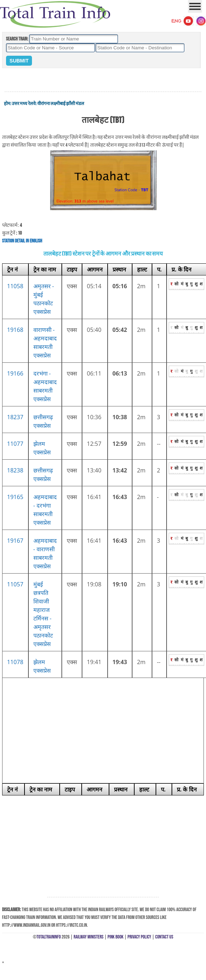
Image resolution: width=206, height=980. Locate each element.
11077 (15, 444)
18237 (15, 417)
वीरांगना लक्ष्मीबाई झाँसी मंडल (61, 104)
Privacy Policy (139, 937)
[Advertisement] (103, 80)
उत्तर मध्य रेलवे (24, 104)
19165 (15, 497)
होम (7, 104)
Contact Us (164, 937)
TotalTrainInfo (49, 937)
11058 (15, 286)
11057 (15, 584)
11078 (15, 662)
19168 (15, 330)
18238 (15, 470)
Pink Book (116, 937)
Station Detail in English (22, 241)
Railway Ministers (88, 937)
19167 (15, 541)
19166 (15, 373)
